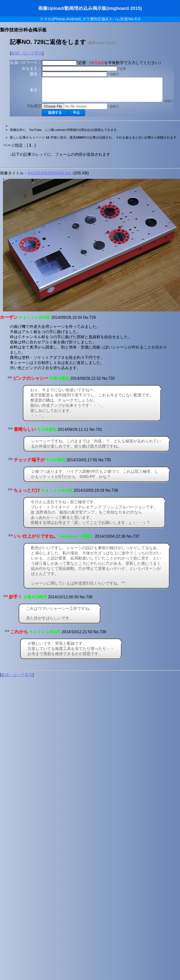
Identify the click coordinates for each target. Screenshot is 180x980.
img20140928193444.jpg (50, 187)
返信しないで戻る (27, 53)
